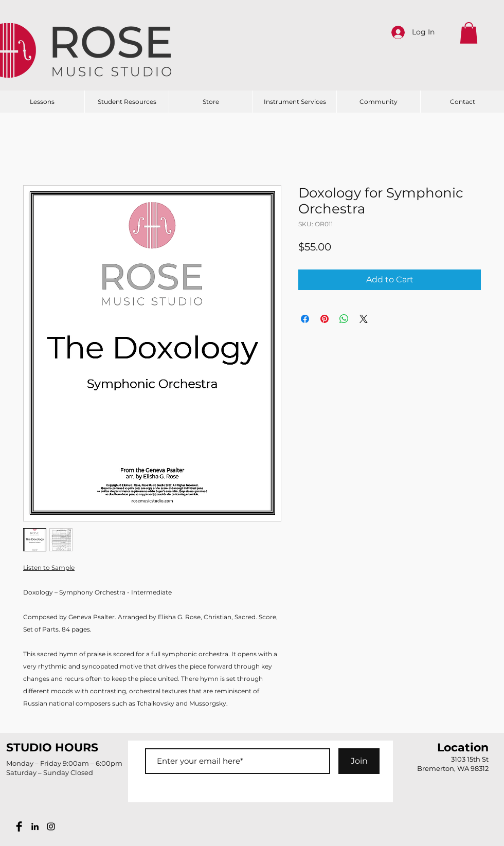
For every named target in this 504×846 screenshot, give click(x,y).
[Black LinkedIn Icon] (35, 826)
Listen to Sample (49, 568)
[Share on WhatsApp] (344, 319)
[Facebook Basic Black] (19, 826)
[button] (469, 33)
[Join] (359, 761)
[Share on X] (364, 319)
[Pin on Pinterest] (325, 319)
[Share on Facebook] (305, 319)
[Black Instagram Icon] (51, 826)
